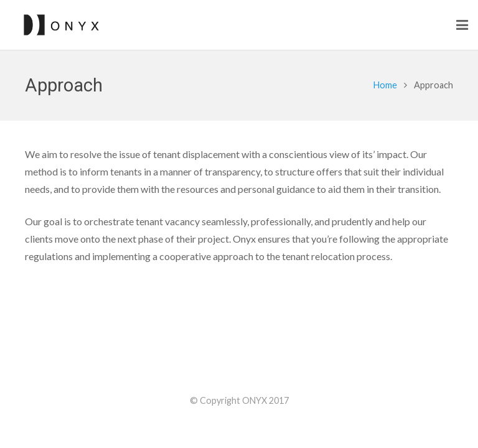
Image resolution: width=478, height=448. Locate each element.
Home (385, 85)
